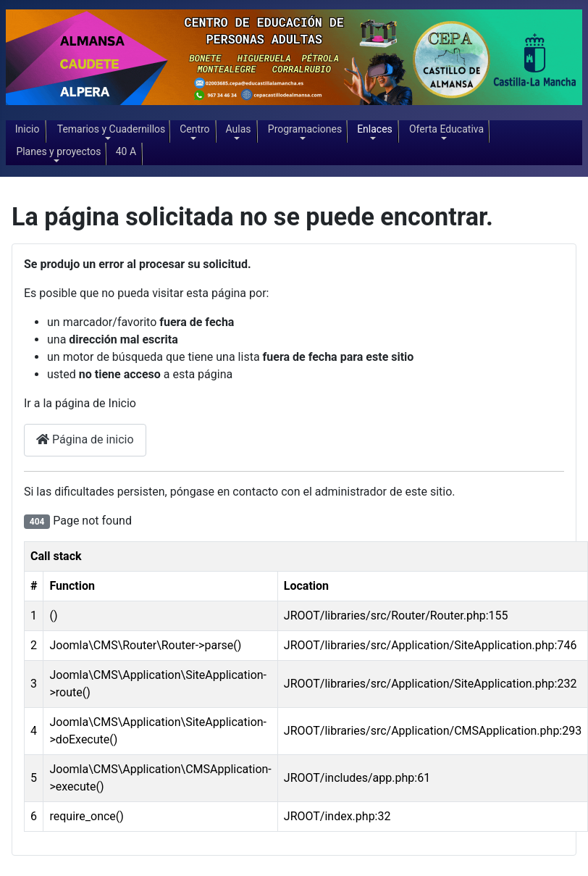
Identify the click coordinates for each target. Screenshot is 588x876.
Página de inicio (85, 439)
